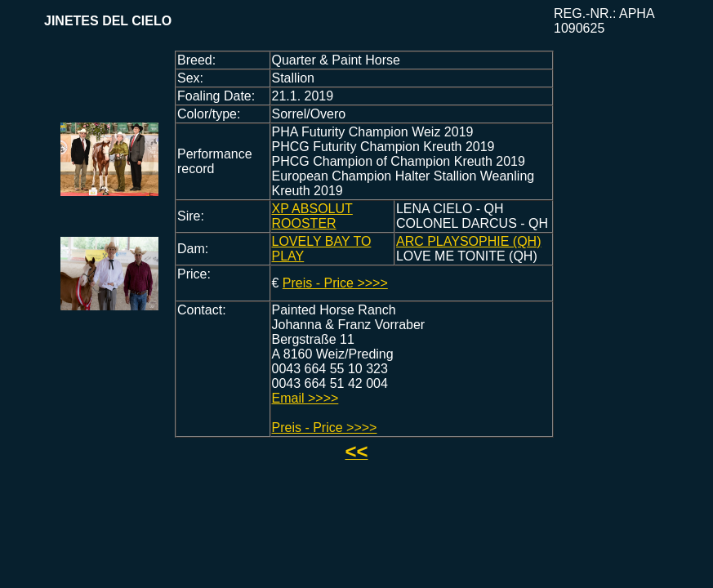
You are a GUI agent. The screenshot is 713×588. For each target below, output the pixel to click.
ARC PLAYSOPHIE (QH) (469, 241)
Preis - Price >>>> (335, 283)
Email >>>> (305, 398)
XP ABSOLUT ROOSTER (312, 216)
